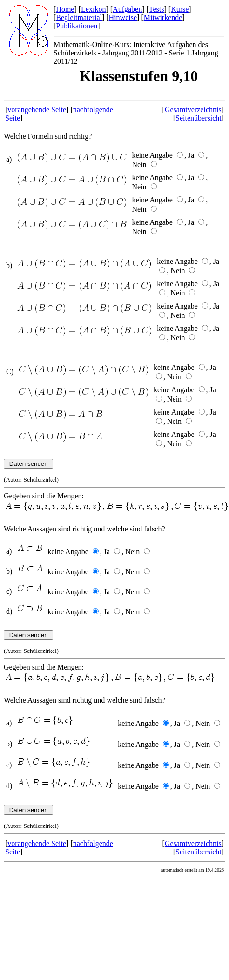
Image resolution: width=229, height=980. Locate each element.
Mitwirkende (163, 17)
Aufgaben (127, 9)
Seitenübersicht (199, 118)
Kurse (180, 9)
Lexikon (93, 9)
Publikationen (77, 26)
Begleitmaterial (79, 17)
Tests (157, 9)
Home (65, 9)
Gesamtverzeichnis (193, 110)
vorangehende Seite (37, 110)
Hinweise (123, 17)
